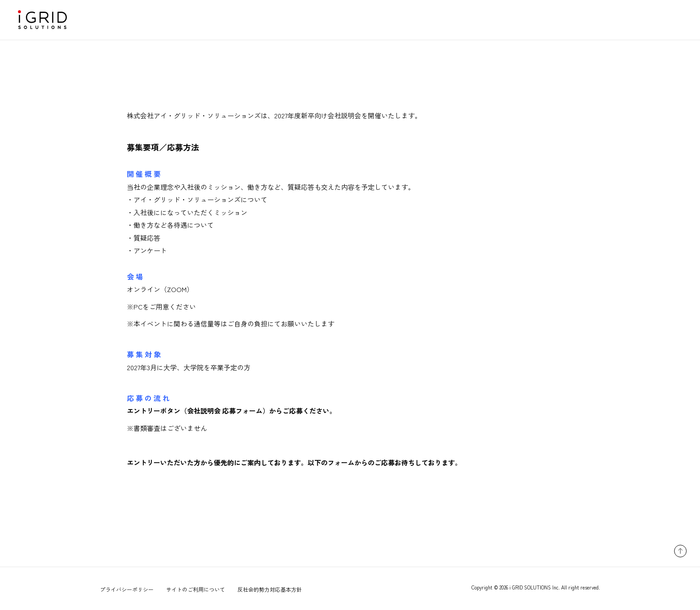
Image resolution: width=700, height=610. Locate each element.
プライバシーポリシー (127, 589)
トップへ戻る (680, 551)
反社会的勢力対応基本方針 (270, 589)
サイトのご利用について (196, 589)
